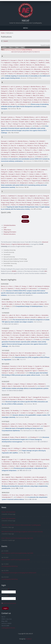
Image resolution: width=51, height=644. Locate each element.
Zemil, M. (23, 65)
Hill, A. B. (25, 386)
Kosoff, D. (34, 317)
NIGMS (14, 271)
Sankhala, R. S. (5, 60)
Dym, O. (10, 386)
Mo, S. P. (22, 353)
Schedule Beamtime (10, 225)
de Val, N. (47, 67)
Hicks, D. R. (36, 482)
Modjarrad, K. (36, 74)
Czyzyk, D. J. (38, 366)
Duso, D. (3, 178)
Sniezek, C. (25, 462)
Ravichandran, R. (7, 464)
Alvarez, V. (5, 482)
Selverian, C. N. (5, 150)
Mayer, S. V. (13, 89)
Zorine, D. (30, 482)
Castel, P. (39, 355)
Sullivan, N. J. (5, 102)
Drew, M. (12, 355)
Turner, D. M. (6, 399)
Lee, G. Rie (35, 477)
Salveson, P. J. (22, 484)
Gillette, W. (24, 397)
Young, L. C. (25, 286)
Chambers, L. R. (6, 495)
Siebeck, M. (39, 466)
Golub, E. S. (40, 172)
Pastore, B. (46, 448)
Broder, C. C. (12, 69)
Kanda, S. (33, 368)
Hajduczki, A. (8, 63)
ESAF (5, 227)
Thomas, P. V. (12, 98)
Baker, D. (9, 306)
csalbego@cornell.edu (8, 628)
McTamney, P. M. (44, 71)
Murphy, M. (23, 464)
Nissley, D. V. (25, 288)
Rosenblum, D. (36, 459)
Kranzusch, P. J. (33, 386)
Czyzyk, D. (5, 397)
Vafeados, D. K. (13, 484)
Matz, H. (32, 170)
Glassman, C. (7, 462)
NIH (46, 271)
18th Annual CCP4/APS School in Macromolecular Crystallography (21, 525)
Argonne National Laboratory (21, 244)
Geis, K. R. (4, 288)
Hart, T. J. (35, 93)
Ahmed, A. (30, 146)
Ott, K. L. (18, 315)
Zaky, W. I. (41, 143)
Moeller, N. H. (13, 317)
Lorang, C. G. (43, 91)
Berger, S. (5, 459)
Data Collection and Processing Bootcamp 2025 (16, 560)
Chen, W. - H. (22, 60)
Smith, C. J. (42, 150)
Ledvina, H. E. (29, 495)
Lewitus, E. (44, 170)
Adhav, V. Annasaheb (29, 448)
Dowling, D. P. (35, 437)
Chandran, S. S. (27, 411)
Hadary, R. (30, 384)
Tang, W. (4, 451)
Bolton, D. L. (33, 98)
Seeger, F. (11, 459)
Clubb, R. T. (47, 426)
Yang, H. (29, 459)
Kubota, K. (5, 373)
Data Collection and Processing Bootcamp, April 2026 (17, 538)
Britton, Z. (22, 71)
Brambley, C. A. (17, 411)
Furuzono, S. (14, 366)
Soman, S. (6, 65)
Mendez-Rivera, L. (40, 65)
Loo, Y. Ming (35, 71)
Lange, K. (17, 384)
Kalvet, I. (42, 304)
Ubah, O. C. (5, 315)
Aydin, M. (23, 459)
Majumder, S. (20, 477)
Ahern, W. (20, 302)
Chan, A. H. (42, 353)
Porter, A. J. (21, 317)
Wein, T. (4, 384)
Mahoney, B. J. (6, 424)
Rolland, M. (46, 69)
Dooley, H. (32, 183)
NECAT (26, 21)
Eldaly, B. (9, 413)
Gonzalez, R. (6, 437)
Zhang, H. (5, 448)
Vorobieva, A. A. (31, 484)
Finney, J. (18, 288)
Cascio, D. (21, 426)
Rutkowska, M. (34, 148)
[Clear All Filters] (27, 50)
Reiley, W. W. (38, 100)
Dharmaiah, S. (6, 353)
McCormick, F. (34, 288)
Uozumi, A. (20, 368)
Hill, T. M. (38, 170)
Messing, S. (5, 355)
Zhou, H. (36, 495)
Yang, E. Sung (5, 202)
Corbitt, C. (17, 65)
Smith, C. (41, 67)
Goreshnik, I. (28, 477)
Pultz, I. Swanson (32, 464)
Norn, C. (16, 482)
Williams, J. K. (21, 95)
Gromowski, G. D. (28, 69)
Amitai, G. (5, 386)
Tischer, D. (26, 302)
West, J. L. (38, 315)
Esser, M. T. (4, 74)
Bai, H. (28, 60)
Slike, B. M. (36, 95)
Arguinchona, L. (16, 462)
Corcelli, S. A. (24, 413)
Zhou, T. (10, 124)
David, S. (18, 174)
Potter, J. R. (18, 286)
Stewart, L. (5, 466)
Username (5, 589)
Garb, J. (36, 384)
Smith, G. (27, 122)
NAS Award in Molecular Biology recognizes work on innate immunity (22, 532)
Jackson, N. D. (34, 143)
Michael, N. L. (20, 74)
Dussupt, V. (14, 60)
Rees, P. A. (13, 93)
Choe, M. (23, 63)
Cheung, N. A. (32, 424)
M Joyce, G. (46, 74)
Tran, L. (13, 477)
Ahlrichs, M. (16, 464)
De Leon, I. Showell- (18, 122)
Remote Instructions (10, 234)
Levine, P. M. (43, 479)
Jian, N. (28, 91)
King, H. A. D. (35, 91)
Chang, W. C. (16, 63)
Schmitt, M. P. (36, 426)
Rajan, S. (28, 71)
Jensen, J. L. (42, 60)
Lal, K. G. (23, 67)
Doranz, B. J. (30, 152)
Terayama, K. (6, 366)
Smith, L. (42, 95)
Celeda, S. (32, 315)
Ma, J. (3, 411)
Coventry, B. (23, 479)
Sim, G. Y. (11, 448)
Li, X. (41, 482)
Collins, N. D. (19, 102)
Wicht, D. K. (24, 437)
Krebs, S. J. (28, 74)
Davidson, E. (41, 98)
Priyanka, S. (25, 315)
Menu (26, 28)
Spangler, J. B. (25, 466)
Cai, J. (17, 495)
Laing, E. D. (4, 69)
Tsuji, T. (13, 371)
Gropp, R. (46, 466)
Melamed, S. (42, 384)
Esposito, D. (32, 355)
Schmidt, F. (29, 93)
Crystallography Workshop (10, 566)
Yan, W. (25, 366)
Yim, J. (23, 304)
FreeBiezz (29, 639)
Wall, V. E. (32, 286)
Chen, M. (18, 202)
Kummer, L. (10, 178)
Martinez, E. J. (34, 60)
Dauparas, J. (5, 479)
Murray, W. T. (16, 413)
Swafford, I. (42, 63)
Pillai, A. (11, 482)
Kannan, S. (29, 95)
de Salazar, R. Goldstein (42, 286)
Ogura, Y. (35, 371)
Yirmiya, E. (23, 384)
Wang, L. (30, 202)
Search (6, 41)
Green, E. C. (34, 67)
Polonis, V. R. (12, 74)
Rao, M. (33, 119)
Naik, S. (18, 466)
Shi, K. (7, 317)
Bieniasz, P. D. (18, 100)
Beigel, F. (32, 466)
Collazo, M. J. (14, 426)
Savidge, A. (39, 448)
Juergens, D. (43, 477)
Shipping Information (10, 232)
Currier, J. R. (19, 69)
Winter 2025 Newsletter (8, 512)
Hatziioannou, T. (8, 100)
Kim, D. (4, 302)
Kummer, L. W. (5, 95)
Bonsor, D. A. (5, 286)
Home (3, 33)
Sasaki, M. (13, 368)
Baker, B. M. (5, 415)
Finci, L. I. (12, 286)
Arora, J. (38, 119)
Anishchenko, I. (14, 479)
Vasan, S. (12, 102)
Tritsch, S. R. (7, 146)
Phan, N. (18, 437)
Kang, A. (32, 302)
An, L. (3, 477)
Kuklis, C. (38, 174)
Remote (25, 221)
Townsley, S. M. (6, 67)
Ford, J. (20, 424)
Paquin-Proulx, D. (6, 71)
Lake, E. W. (12, 315)
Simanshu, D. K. (6, 357)
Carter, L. (40, 462)
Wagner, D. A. (27, 89)
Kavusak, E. (6, 200)
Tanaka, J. (11, 373)
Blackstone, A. (33, 462)
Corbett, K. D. (20, 497)
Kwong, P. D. (17, 124)
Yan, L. (28, 63)
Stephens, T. (11, 288)
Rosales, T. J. (36, 411)
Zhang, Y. (12, 202)
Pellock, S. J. (29, 304)
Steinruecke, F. (18, 386)
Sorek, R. (43, 386)
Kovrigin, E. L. (32, 413)
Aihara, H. (28, 317)
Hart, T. (46, 176)
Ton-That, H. (28, 426)
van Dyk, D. (15, 71)
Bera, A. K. (44, 302)
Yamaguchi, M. (6, 371)
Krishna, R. (18, 304)
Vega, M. (18, 355)
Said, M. (8, 477)
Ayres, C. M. (9, 411)
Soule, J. (25, 424)
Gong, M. (22, 495)
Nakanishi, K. (14, 451)
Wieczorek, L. (38, 69)
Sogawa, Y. (40, 368)
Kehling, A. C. (18, 448)
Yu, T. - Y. (17, 459)
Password (5, 596)
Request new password (9, 603)
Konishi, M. (26, 368)
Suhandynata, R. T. (7, 497)
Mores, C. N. (38, 152)
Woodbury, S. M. (11, 302)
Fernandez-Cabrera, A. (31, 353)
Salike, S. (11, 304)
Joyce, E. (38, 302)
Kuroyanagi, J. (20, 371)
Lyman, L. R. (14, 424)
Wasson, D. (39, 122)
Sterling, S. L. (34, 63)
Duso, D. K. (41, 93)
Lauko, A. (36, 304)
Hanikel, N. (5, 304)
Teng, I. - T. (4, 124)
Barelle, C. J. (5, 320)
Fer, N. (20, 366)
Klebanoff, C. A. (41, 413)
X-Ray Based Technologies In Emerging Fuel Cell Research (19, 573)
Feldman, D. (23, 482)
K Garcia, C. (12, 466)
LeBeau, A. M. (42, 317)
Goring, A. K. (40, 424)
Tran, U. (28, 67)
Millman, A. (10, 384)
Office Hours (7, 230)
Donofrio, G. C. (15, 67)
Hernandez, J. (16, 119)
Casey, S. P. (13, 95)
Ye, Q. (13, 495)
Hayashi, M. (28, 371)
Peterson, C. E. (30, 65)
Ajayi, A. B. (33, 172)
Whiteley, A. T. (43, 495)
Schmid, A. (46, 122)
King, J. (11, 65)
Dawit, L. (11, 172)
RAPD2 (25, 217)
